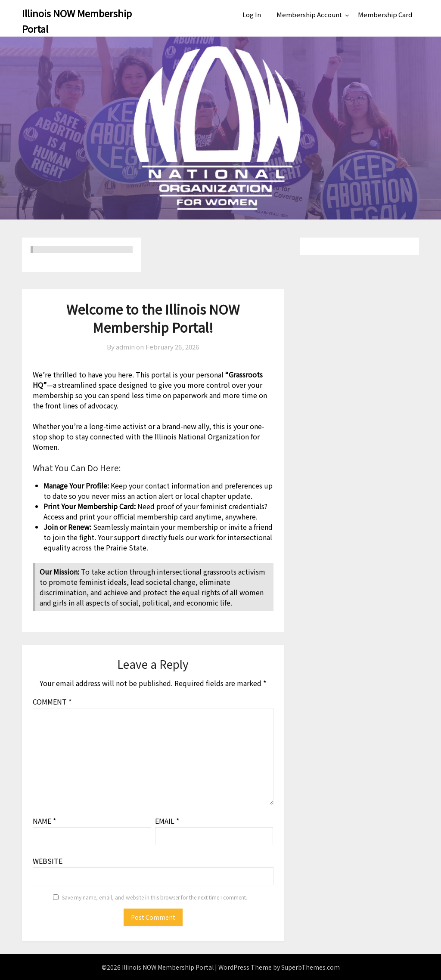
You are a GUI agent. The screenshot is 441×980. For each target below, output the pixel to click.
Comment (52, 702)
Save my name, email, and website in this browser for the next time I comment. (154, 897)
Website (48, 861)
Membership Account (309, 14)
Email (167, 821)
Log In (252, 14)
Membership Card (385, 14)
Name (44, 821)
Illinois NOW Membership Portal (77, 21)
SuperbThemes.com (311, 967)
